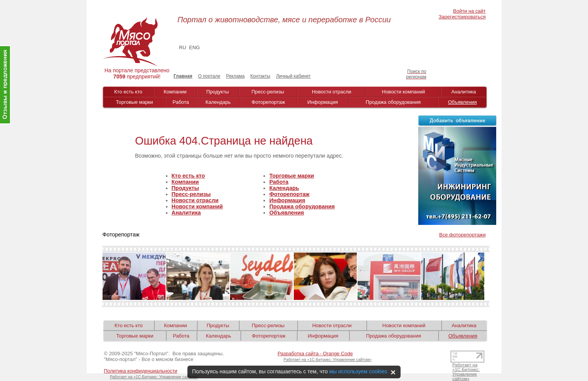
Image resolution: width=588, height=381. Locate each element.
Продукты (218, 92)
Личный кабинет (293, 76)
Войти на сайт (470, 11)
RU (183, 47)
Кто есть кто (128, 92)
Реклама (235, 76)
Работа (181, 102)
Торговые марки (135, 102)
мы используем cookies (358, 371)
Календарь (218, 102)
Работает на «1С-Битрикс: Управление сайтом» (327, 360)
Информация (323, 102)
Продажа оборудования (393, 102)
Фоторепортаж (268, 102)
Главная (183, 76)
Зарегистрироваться (462, 17)
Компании (175, 92)
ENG (194, 47)
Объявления (462, 102)
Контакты (260, 76)
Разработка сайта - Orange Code (315, 354)
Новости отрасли (332, 92)
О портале (209, 76)
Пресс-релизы (268, 92)
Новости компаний (404, 92)
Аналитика (464, 92)
